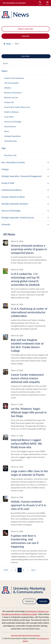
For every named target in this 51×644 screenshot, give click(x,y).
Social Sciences (10, 126)
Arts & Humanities (11, 83)
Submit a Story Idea (25, 29)
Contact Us (29, 601)
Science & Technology (13, 122)
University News (11, 141)
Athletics (8, 88)
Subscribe (26, 36)
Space (7, 131)
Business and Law (11, 97)
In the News (9, 117)
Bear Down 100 (10, 155)
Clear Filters (30, 56)
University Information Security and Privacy (26, 635)
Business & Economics (13, 93)
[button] (25, 163)
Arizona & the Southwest (14, 78)
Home (9, 44)
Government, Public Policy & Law (17, 107)
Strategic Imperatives (13, 136)
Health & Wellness (11, 112)
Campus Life (9, 102)
